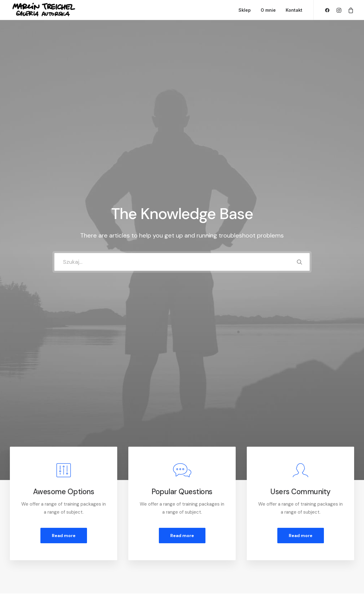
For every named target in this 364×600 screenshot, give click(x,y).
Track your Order (211, 546)
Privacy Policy (116, 538)
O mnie (268, 10)
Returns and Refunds (124, 530)
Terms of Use (116, 546)
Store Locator (208, 555)
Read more (64, 233)
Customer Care (118, 522)
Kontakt (294, 10)
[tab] (60, 365)
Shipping (202, 538)
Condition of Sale (120, 555)
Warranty (111, 563)
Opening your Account (217, 522)
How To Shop (207, 530)
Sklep (245, 10)
